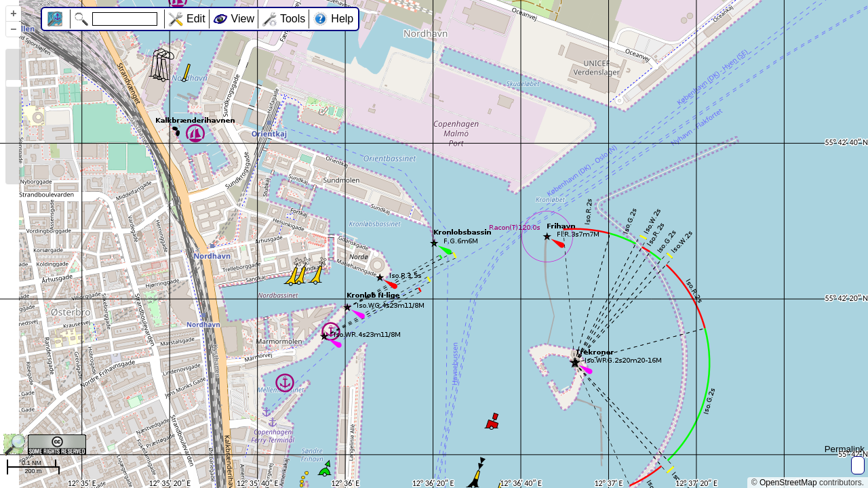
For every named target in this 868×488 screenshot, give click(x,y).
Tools (293, 19)
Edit (196, 19)
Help (342, 19)
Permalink (845, 449)
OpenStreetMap (788, 483)
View (243, 19)
